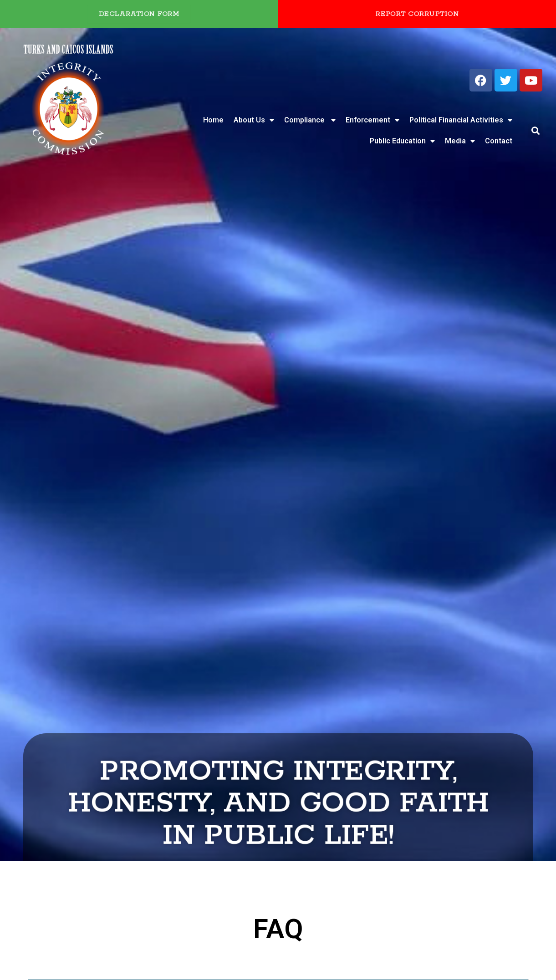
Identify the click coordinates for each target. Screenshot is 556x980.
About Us (254, 120)
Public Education (402, 141)
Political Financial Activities (461, 120)
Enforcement (372, 120)
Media (460, 141)
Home (213, 120)
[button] (536, 131)
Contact (499, 141)
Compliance (310, 120)
